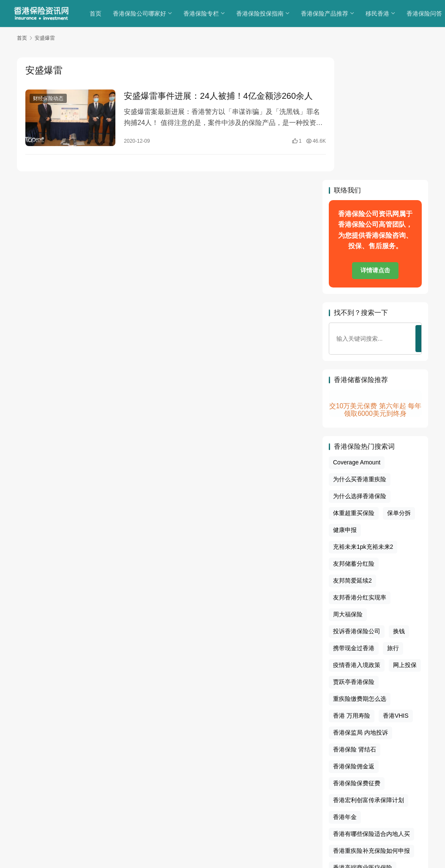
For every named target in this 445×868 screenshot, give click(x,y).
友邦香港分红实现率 (360, 475)
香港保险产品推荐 (325, 14)
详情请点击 (375, 148)
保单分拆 (399, 391)
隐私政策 (190, 800)
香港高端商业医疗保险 (363, 745)
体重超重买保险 (354, 391)
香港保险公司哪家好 (140, 14)
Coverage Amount (357, 340)
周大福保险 (348, 492)
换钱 (399, 509)
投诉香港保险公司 (357, 509)
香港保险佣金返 (354, 644)
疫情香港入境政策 (357, 543)
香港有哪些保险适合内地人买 (371, 711)
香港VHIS (396, 593)
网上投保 (405, 543)
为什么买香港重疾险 (360, 357)
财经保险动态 (48, 99)
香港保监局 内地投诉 (360, 610)
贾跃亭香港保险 (354, 560)
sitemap (229, 811)
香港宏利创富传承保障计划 (369, 678)
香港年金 (345, 694)
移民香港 (378, 14)
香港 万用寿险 (352, 593)
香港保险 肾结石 (355, 627)
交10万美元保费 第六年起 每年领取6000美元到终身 (375, 288)
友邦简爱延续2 (352, 458)
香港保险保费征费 (357, 661)
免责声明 (256, 800)
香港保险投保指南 (261, 14)
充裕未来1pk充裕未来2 (363, 425)
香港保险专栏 (202, 14)
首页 (96, 14)
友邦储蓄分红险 (354, 442)
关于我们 (161, 800)
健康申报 (345, 408)
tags (211, 811)
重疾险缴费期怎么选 (360, 577)
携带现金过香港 (354, 526)
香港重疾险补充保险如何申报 (371, 728)
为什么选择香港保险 (360, 374)
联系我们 (284, 800)
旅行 (393, 526)
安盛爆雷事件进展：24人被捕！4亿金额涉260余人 (208, 103)
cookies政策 (222, 800)
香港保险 (257, 821)
